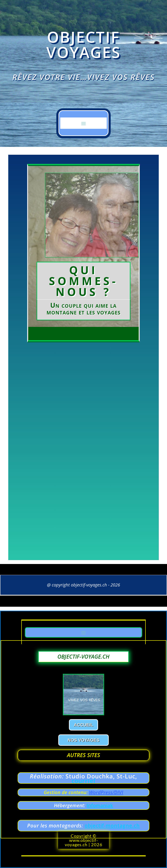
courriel (83, 781)
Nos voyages (83, 740)
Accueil (84, 725)
